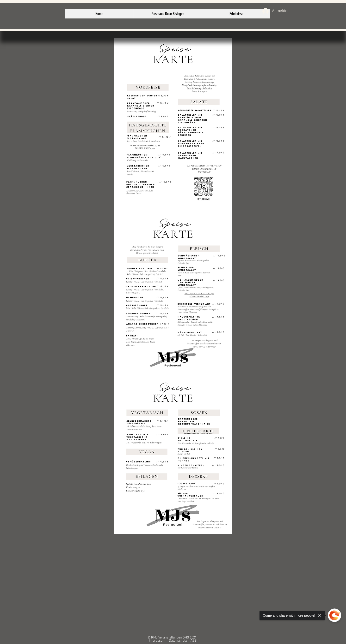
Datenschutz (178, 641)
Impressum (157, 641)
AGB (194, 641)
